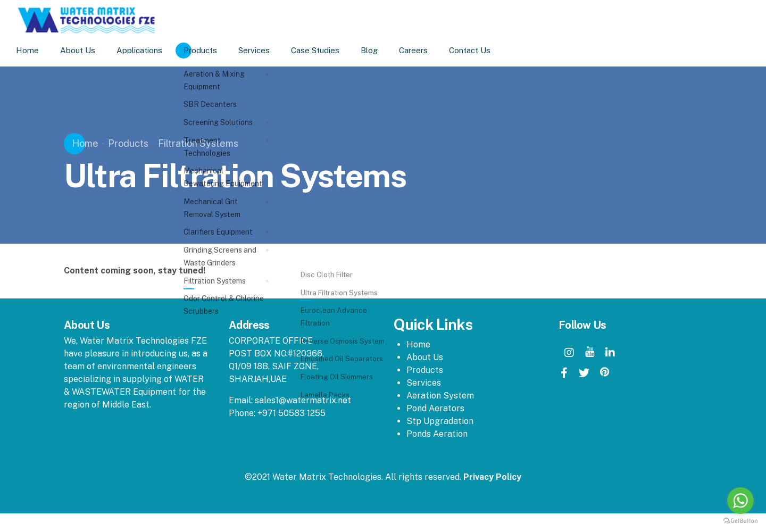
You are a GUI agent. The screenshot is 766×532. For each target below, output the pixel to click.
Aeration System (440, 396)
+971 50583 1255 (292, 413)
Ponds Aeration (437, 434)
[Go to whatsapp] (740, 501)
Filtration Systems (198, 143)
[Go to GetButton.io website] (740, 521)
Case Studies (328, 50)
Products (214, 50)
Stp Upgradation (440, 421)
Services (267, 50)
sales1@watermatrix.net (303, 400)
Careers (427, 50)
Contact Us (483, 50)
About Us (91, 50)
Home (41, 50)
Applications (153, 50)
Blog (382, 50)
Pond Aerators (435, 408)
